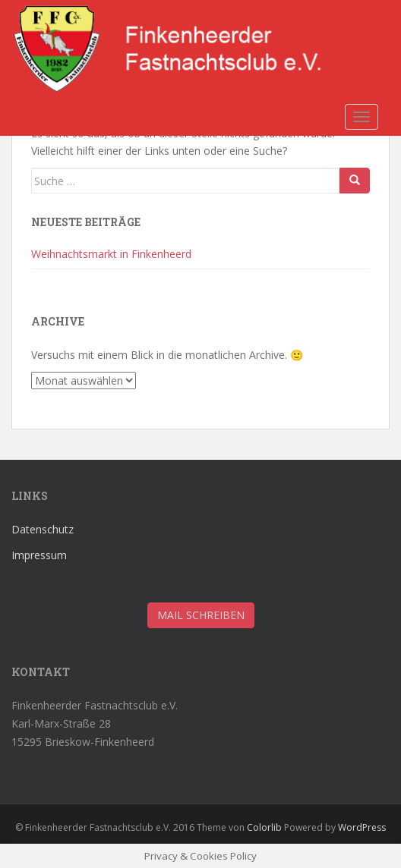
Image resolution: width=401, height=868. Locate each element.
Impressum (39, 555)
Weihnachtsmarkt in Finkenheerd (111, 254)
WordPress (362, 827)
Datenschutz (43, 529)
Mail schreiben (201, 615)
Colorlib (264, 827)
